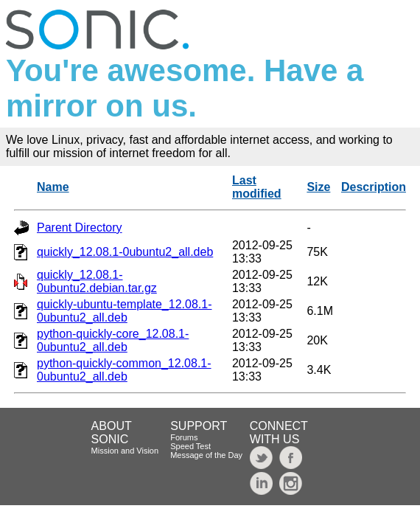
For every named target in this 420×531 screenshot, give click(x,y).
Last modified (257, 187)
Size (318, 187)
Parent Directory (80, 228)
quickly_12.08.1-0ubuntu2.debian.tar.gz (97, 281)
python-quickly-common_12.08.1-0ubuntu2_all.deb (124, 370)
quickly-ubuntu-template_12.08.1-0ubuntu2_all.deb (124, 311)
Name (53, 187)
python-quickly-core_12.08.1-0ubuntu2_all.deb (113, 340)
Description (374, 187)
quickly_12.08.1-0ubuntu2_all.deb (125, 252)
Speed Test (190, 446)
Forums (184, 437)
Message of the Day (206, 455)
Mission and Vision (125, 451)
